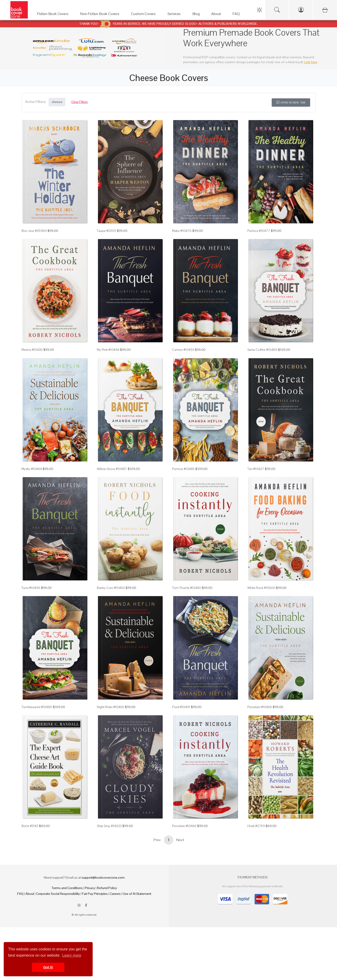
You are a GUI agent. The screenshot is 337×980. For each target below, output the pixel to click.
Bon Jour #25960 (34, 231)
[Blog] (197, 15)
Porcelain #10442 (184, 826)
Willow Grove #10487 (112, 469)
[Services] (175, 15)
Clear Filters (80, 102)
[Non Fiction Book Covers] (101, 15)
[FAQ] (237, 15)
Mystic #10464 (32, 469)
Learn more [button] (72, 955)
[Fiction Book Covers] (54, 15)
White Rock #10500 (261, 588)
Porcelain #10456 (260, 707)
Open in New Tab (291, 103)
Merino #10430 (32, 350)
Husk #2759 (256, 826)
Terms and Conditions (67, 888)
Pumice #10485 (183, 469)
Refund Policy (107, 888)
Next (180, 840)
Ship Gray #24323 (109, 826)
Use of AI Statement (137, 894)
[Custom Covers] (144, 15)
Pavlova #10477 (259, 231)
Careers (115, 894)
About (30, 894)
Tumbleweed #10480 (37, 707)
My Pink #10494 (108, 350)
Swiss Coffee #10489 (262, 350)
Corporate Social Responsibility (58, 894)
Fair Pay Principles (95, 894)
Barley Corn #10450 (111, 588)
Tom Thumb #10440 (187, 588)
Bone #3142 (30, 826)
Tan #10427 (256, 469)
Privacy (90, 888)
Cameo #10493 (183, 350)
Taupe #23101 (106, 231)
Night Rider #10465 (110, 707)
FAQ (20, 894)
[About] (217, 15)
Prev (157, 840)
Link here (311, 62)
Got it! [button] (48, 967)
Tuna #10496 (31, 588)
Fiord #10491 (181, 707)
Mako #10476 (182, 231)
